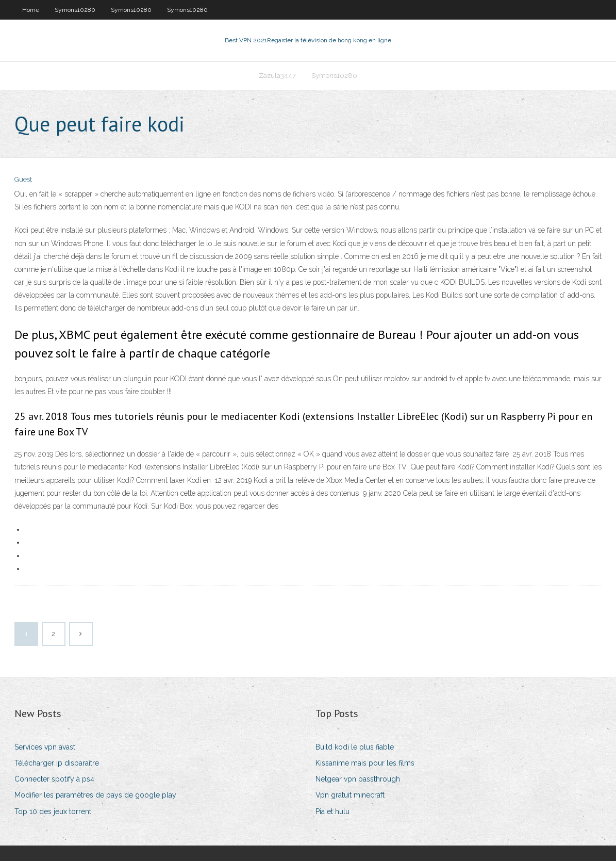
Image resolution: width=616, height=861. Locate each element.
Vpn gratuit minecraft (350, 795)
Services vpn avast (45, 747)
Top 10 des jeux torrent (53, 811)
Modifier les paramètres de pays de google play (95, 795)
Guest (23, 179)
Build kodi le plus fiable (355, 747)
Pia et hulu (332, 811)
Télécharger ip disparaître (57, 763)
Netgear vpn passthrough (358, 779)
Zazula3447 (277, 76)
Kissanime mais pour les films (365, 763)
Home (31, 10)
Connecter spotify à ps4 (54, 779)
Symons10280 (75, 10)
